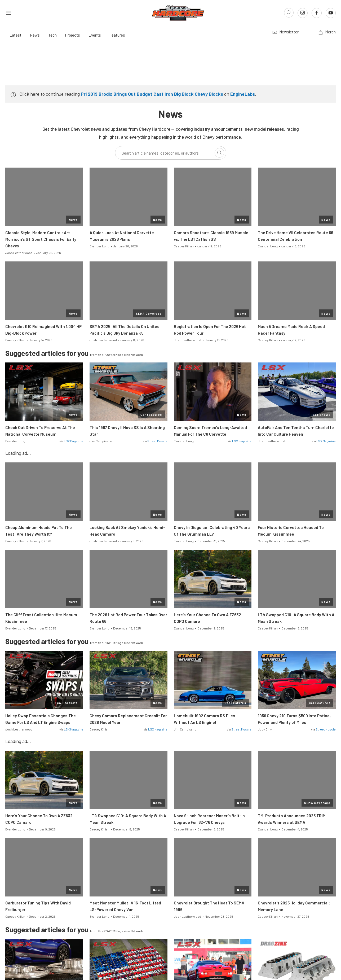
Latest (15, 35)
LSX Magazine (74, 441)
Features (117, 35)
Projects (73, 35)
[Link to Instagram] (303, 13)
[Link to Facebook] (317, 13)
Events (95, 35)
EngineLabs (243, 94)
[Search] (219, 153)
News (35, 35)
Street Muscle (157, 441)
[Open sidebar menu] (8, 13)
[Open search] (289, 13)
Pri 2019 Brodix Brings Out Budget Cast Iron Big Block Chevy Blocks (152, 94)
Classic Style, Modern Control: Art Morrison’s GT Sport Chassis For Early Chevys (41, 239)
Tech (52, 35)
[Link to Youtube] (331, 13)
